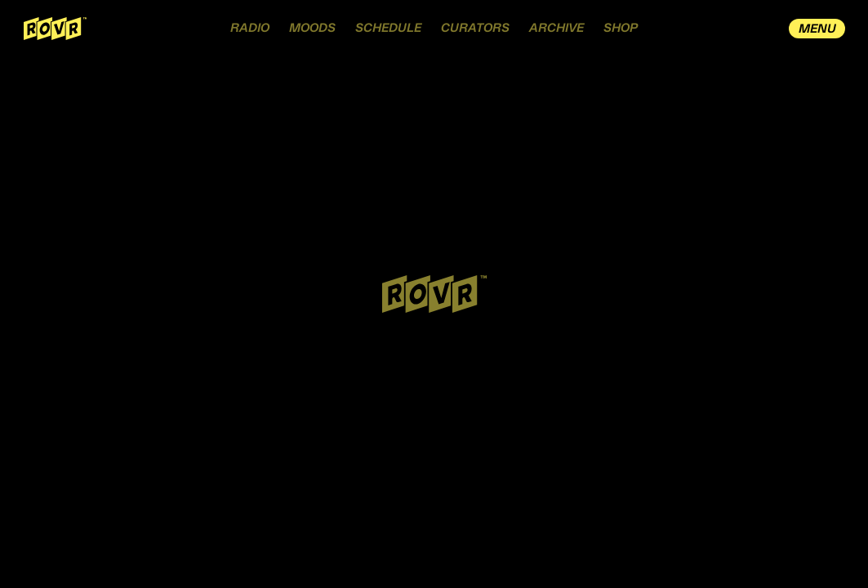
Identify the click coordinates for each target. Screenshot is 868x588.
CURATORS (475, 28)
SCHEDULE (388, 28)
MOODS (312, 28)
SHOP (621, 28)
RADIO (250, 28)
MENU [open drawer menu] (817, 29)
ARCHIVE (556, 28)
